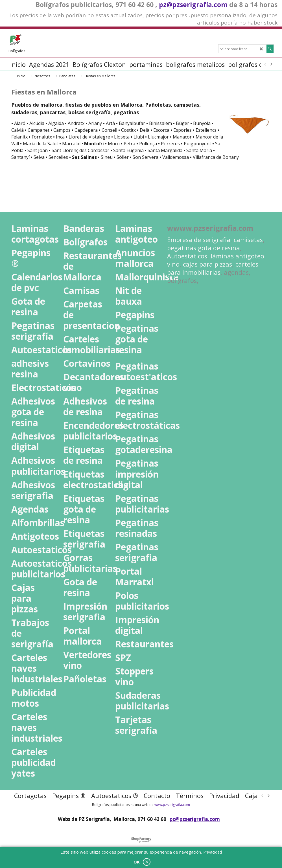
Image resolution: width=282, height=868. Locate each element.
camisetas (248, 240)
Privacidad (213, 852)
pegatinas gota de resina (204, 248)
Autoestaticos (187, 256)
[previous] (266, 64)
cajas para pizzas (207, 264)
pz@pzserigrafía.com (193, 5)
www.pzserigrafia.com (172, 805)
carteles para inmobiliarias (213, 268)
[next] (271, 64)
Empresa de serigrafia (199, 240)
